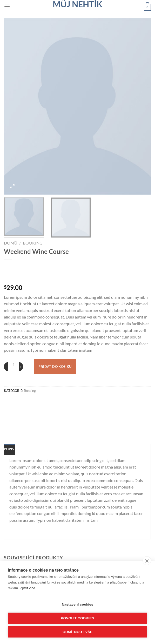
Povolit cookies (77, 618)
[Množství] (14, 365)
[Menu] (7, 6)
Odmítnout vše (77, 632)
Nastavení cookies (77, 604)
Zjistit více (28, 588)
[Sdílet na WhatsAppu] (11, 402)
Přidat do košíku (55, 367)
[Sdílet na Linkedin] (83, 402)
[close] (147, 561)
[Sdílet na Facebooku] (25, 402)
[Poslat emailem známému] (54, 402)
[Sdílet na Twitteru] (40, 402)
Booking (33, 243)
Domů (11, 243)
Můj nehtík (77, 4)
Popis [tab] (9, 449)
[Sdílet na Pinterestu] (69, 402)
